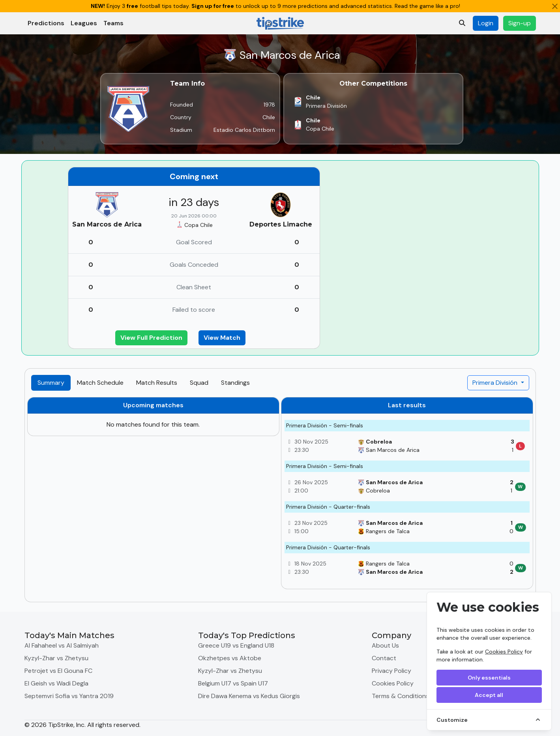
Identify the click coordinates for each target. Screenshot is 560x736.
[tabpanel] (280, 496)
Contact (384, 658)
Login (486, 23)
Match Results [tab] (157, 383)
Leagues (84, 23)
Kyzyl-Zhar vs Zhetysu (56, 658)
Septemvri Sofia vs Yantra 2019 (69, 696)
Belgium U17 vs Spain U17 (233, 683)
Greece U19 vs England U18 (236, 645)
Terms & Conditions (400, 696)
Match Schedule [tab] (100, 383)
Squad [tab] (199, 383)
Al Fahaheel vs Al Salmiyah (62, 645)
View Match (222, 338)
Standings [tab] (235, 383)
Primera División (496, 383)
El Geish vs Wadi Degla (56, 683)
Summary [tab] (51, 383)
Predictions (46, 23)
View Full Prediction (151, 338)
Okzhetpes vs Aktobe (230, 658)
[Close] (555, 6)
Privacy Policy (391, 671)
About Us (385, 645)
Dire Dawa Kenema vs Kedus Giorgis (249, 696)
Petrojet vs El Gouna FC (58, 671)
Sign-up (520, 23)
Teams (113, 23)
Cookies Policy (504, 652)
